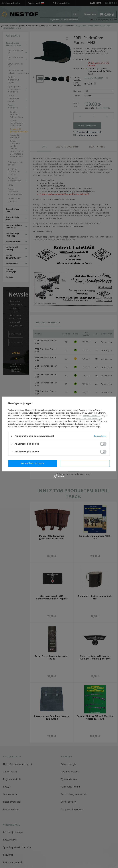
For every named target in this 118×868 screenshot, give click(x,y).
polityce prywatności (91, 416)
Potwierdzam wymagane (33, 463)
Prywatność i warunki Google (89, 418)
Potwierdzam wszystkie (85, 463)
